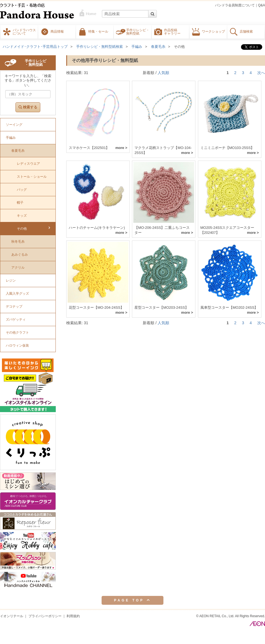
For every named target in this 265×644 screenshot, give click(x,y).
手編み (137, 47)
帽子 (20, 203)
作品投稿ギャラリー (172, 32)
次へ (261, 73)
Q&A (262, 5)
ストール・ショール (32, 177)
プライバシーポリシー (45, 616)
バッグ (22, 190)
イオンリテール (12, 616)
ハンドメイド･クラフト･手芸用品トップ (35, 47)
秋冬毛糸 (18, 242)
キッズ (22, 216)
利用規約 (73, 616)
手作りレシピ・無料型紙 (138, 32)
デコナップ (14, 307)
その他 (179, 47)
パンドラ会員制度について (235, 5)
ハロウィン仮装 (17, 345)
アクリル (18, 268)
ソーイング (14, 125)
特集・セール (98, 31)
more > (121, 148)
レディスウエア (28, 164)
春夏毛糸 (158, 47)
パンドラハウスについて (24, 32)
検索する (28, 107)
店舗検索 (246, 31)
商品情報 (57, 31)
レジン (11, 281)
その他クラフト (17, 333)
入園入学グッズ (17, 294)
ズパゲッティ (16, 320)
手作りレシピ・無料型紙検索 (100, 47)
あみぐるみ (20, 255)
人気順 (163, 73)
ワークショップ (213, 31)
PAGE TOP (132, 600)
